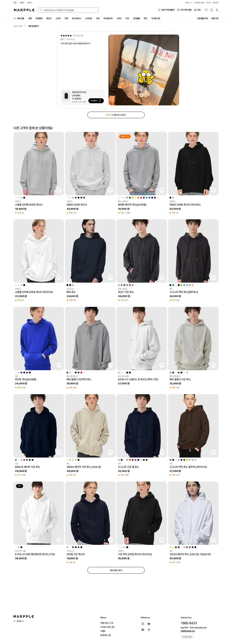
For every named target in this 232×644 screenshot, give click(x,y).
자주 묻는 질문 (188, 637)
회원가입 (215, 2)
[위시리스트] (206, 10)
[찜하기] (59, 192)
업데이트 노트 (106, 635)
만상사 (31, 2)
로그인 (207, 2)
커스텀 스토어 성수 (109, 627)
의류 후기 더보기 (116, 116)
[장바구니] (212, 10)
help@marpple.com (188, 631)
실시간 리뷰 (19, 27)
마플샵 (23, 2)
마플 (15, 2)
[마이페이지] (217, 10)
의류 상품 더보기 (116, 572)
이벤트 (103, 631)
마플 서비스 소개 (108, 623)
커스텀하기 (97, 101)
